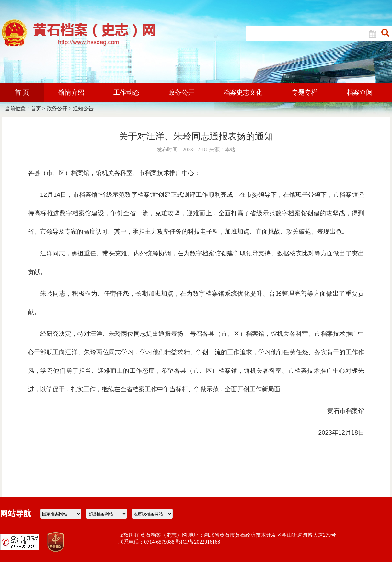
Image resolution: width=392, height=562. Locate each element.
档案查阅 (360, 92)
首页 (36, 108)
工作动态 (126, 92)
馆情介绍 (71, 92)
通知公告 (83, 108)
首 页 (22, 92)
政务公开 (181, 92)
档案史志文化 (243, 92)
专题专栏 (305, 92)
